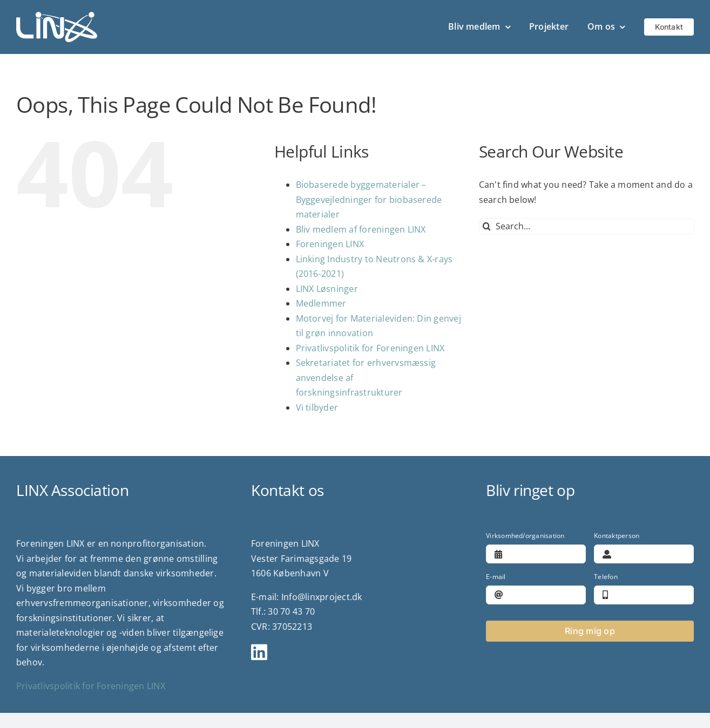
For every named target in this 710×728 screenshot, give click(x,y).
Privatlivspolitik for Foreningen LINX (370, 348)
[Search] (487, 226)
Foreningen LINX (330, 244)
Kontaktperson (617, 536)
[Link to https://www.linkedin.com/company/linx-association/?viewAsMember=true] (350, 652)
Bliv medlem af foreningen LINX (361, 229)
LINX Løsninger (327, 289)
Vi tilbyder (317, 407)
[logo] (57, 16)
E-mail (496, 577)
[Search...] (586, 226)
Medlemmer (321, 303)
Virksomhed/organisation (525, 536)
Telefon (606, 577)
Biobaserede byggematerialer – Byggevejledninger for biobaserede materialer (369, 199)
